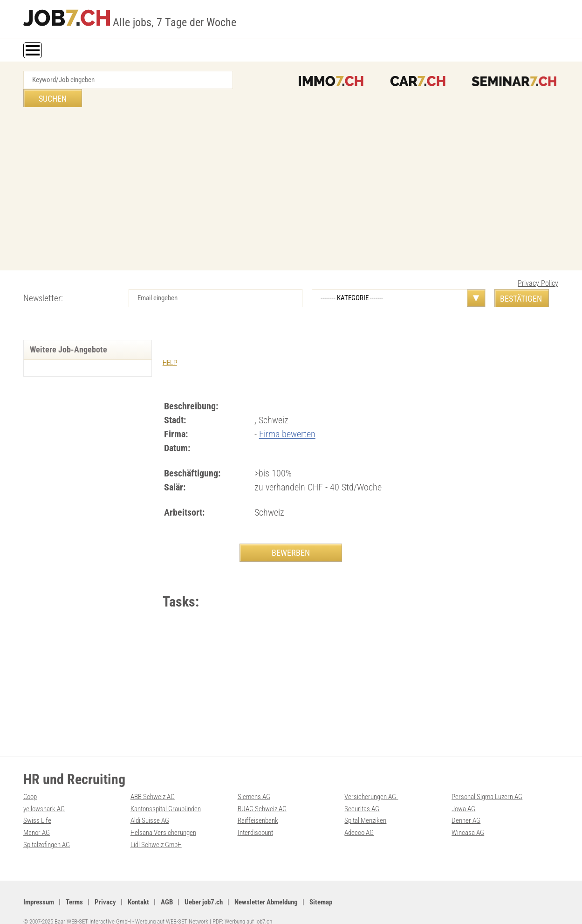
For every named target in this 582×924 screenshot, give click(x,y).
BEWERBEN (291, 534)
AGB (167, 887)
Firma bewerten (287, 415)
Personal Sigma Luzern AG (487, 784)
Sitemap (321, 887)
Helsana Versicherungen (163, 819)
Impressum (39, 887)
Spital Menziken (365, 807)
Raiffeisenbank (258, 807)
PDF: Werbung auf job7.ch (242, 907)
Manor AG (37, 819)
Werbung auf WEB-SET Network (172, 907)
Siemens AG (254, 784)
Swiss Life (37, 807)
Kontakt (138, 887)
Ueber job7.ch (204, 887)
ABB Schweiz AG (153, 784)
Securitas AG (362, 795)
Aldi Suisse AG (150, 807)
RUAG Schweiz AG (262, 795)
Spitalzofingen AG (47, 830)
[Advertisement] (291, 173)
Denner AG (466, 807)
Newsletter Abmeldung (266, 887)
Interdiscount (255, 819)
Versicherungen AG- (371, 784)
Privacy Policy (538, 265)
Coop (30, 784)
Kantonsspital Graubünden (166, 795)
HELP (170, 345)
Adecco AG (359, 819)
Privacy (105, 887)
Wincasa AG (468, 819)
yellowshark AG (44, 795)
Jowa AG (463, 795)
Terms (74, 887)
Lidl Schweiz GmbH (156, 830)
